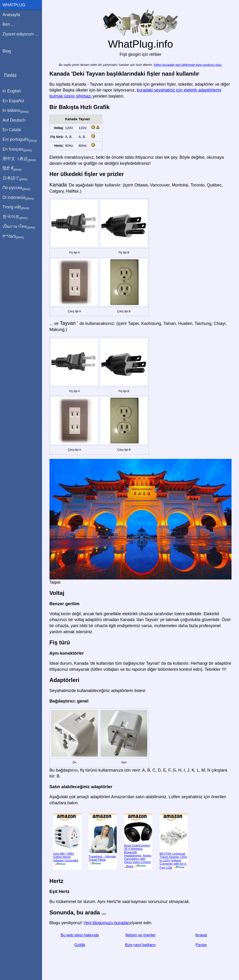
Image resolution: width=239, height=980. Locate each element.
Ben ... (9, 24)
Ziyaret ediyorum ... (21, 34)
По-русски (16, 188)
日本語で (15, 178)
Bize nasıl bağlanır (141, 945)
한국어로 (15, 217)
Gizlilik (80, 945)
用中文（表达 (19, 159)
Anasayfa (11, 15)
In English (12, 91)
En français (17, 149)
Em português (20, 140)
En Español (13, 101)
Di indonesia (18, 198)
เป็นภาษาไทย (19, 227)
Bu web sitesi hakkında (80, 935)
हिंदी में (12, 169)
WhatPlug (14, 5)
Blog (7, 51)
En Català (12, 130)
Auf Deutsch (14, 120)
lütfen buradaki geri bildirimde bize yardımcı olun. (188, 65)
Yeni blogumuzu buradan (107, 923)
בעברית (13, 236)
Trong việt (16, 207)
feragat (201, 935)
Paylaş (201, 945)
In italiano (16, 111)
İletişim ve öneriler (141, 935)
